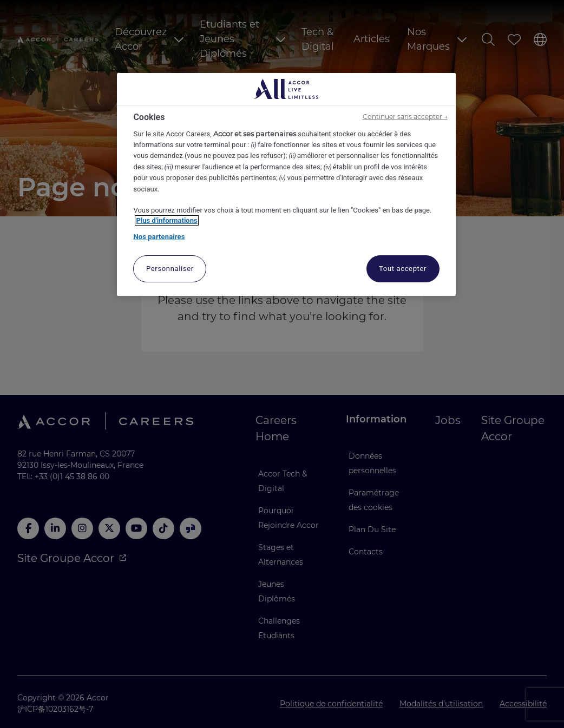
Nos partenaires (159, 237)
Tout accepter (403, 269)
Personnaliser (170, 269)
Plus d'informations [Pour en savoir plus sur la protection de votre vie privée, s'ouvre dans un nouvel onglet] (166, 220)
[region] (286, 185)
